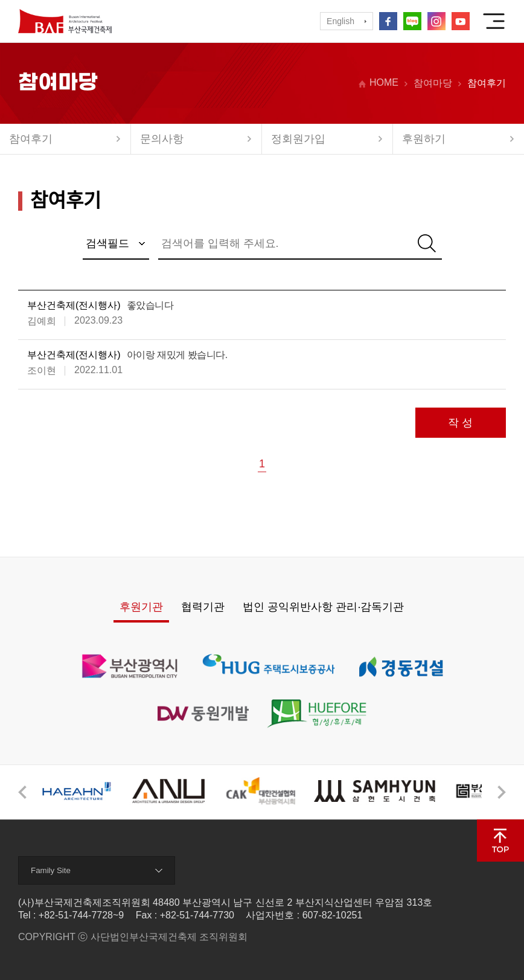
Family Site (51, 870)
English (340, 21)
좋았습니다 (150, 305)
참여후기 (31, 139)
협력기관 (203, 607)
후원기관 (141, 607)
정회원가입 (298, 139)
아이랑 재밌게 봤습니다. (177, 355)
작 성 (460, 423)
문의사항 (162, 139)
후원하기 (424, 139)
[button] (22, 792)
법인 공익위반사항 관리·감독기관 (323, 607)
